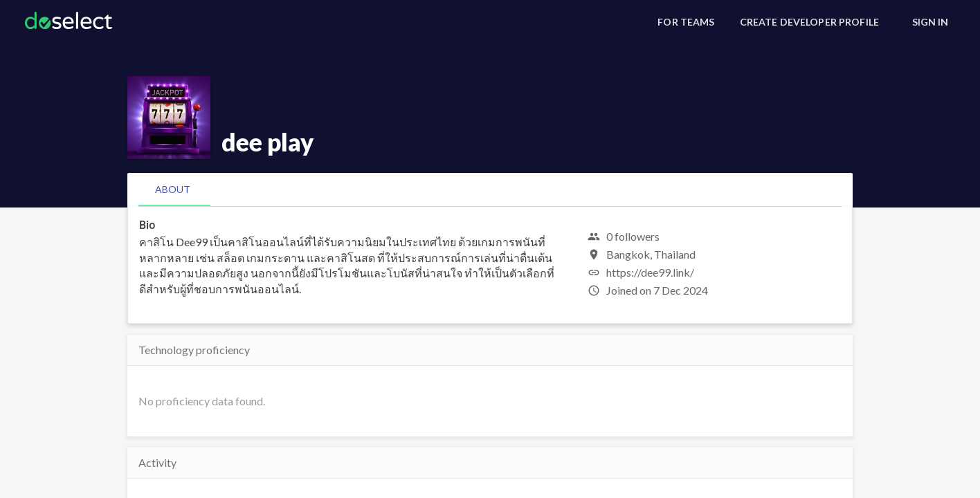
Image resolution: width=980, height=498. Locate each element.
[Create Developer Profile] (809, 22)
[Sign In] (930, 22)
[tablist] (490, 190)
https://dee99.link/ (650, 272)
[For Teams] (686, 22)
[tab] (173, 190)
